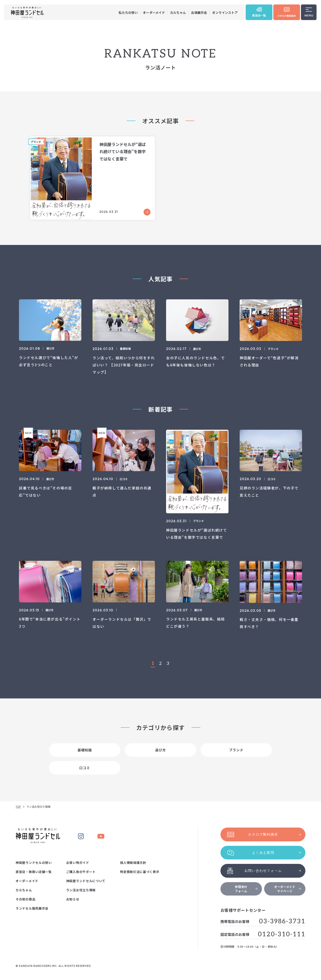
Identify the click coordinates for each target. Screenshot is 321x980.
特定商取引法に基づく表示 (140, 872)
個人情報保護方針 (133, 863)
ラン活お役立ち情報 (81, 890)
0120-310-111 (282, 934)
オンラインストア (225, 12)
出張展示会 (199, 12)
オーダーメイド (154, 12)
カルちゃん (178, 12)
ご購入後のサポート (81, 872)
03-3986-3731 (282, 921)
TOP (18, 806)
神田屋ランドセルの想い (34, 863)
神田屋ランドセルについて (86, 881)
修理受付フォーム (246, 889)
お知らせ (73, 899)
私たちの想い (128, 12)
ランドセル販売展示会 (32, 908)
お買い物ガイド (78, 863)
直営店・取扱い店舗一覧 (34, 872)
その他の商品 (25, 899)
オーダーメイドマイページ (288, 889)
